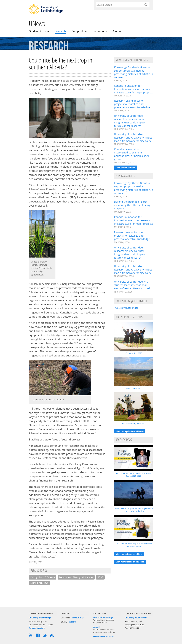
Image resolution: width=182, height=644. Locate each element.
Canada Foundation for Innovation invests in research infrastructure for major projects (133, 89)
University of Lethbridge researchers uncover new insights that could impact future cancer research (130, 121)
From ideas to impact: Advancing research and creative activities (134, 510)
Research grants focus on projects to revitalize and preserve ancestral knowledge (132, 104)
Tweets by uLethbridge (126, 308)
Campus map (78, 618)
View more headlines (125, 168)
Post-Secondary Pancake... (134, 424)
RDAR (100, 577)
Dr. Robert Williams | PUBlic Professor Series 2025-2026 (134, 475)
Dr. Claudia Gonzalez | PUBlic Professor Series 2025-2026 (134, 545)
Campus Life (79, 31)
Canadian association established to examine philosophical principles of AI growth (131, 154)
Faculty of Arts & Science (43, 577)
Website (73, 622)
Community (100, 31)
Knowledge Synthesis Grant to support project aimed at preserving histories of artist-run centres (134, 72)
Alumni (117, 31)
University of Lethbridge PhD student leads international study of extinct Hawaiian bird (132, 285)
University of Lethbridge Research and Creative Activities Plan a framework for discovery (133, 138)
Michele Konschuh (39, 583)
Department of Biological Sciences (76, 577)
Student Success (39, 31)
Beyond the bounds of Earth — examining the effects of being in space (132, 205)
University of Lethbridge (40, 618)
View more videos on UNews (129, 554)
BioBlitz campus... (134, 388)
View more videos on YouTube (130, 562)
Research (60, 31)
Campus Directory (37, 628)
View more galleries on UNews (130, 431)
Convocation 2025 (134, 353)
